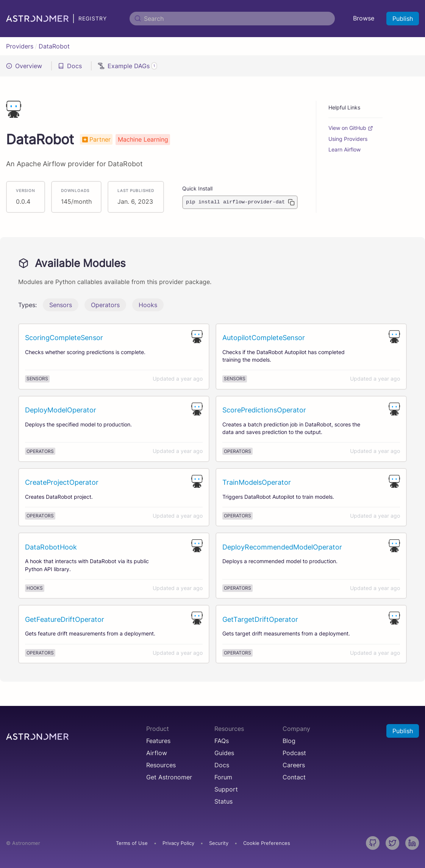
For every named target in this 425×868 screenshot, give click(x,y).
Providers (20, 46)
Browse (364, 18)
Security (219, 843)
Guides (224, 753)
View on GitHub (351, 128)
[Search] (232, 19)
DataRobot (54, 46)
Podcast (294, 753)
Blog (289, 741)
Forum (223, 777)
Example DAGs (127, 66)
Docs (70, 66)
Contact (294, 777)
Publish (403, 19)
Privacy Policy (178, 843)
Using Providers (348, 139)
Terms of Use (132, 843)
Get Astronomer (169, 777)
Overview (24, 66)
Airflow (157, 753)
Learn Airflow (345, 150)
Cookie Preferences (267, 843)
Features (158, 741)
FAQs (222, 741)
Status (223, 801)
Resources (161, 765)
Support (226, 789)
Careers (294, 765)
